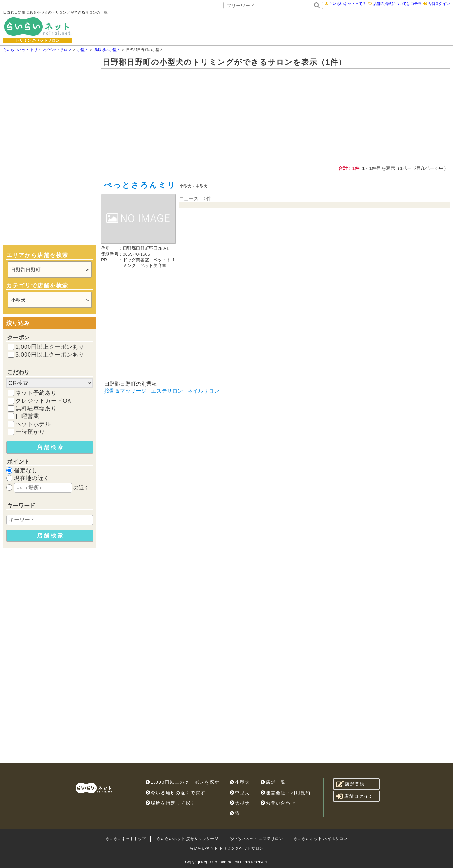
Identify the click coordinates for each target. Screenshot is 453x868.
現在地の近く (32, 478)
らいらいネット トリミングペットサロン (227, 848)
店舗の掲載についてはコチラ (397, 4)
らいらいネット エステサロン (256, 839)
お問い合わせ (278, 803)
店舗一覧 (273, 782)
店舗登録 (351, 784)
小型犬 (18, 300)
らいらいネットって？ (348, 4)
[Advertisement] (284, 26)
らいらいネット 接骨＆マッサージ (188, 839)
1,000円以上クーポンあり (50, 347)
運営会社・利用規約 (286, 793)
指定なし (26, 470)
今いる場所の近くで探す (176, 793)
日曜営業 (27, 416)
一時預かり (30, 432)
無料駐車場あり (36, 408)
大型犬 (240, 803)
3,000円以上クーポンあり (50, 355)
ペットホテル (33, 424)
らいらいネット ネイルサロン (320, 839)
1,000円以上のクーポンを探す (183, 782)
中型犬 (240, 793)
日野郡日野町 (26, 270)
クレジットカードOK (44, 401)
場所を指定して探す (171, 803)
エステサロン (167, 391)
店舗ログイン (439, 4)
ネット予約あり (36, 393)
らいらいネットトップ (126, 839)
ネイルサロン (203, 391)
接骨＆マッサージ (125, 391)
